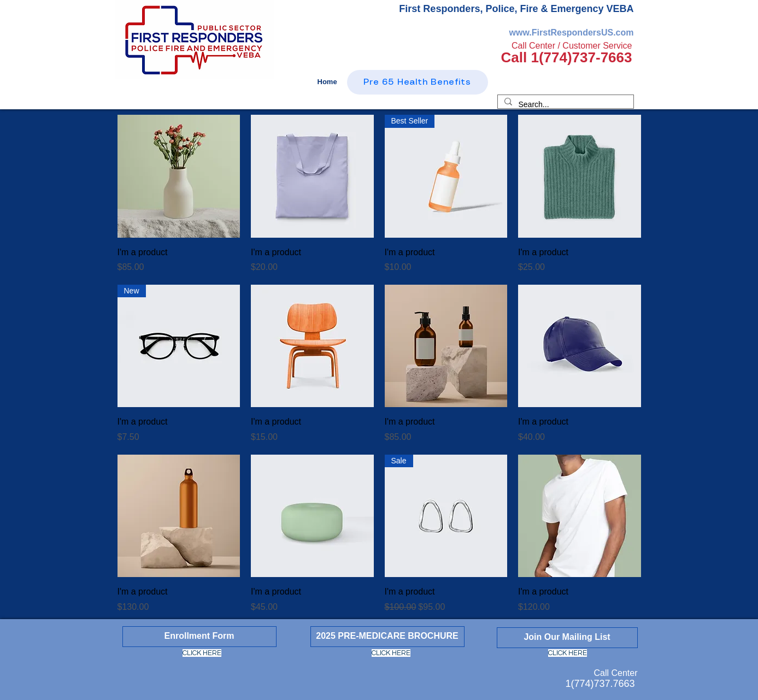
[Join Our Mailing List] (567, 638)
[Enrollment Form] (199, 637)
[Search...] (565, 105)
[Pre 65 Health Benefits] (418, 82)
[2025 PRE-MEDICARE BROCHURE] (387, 637)
